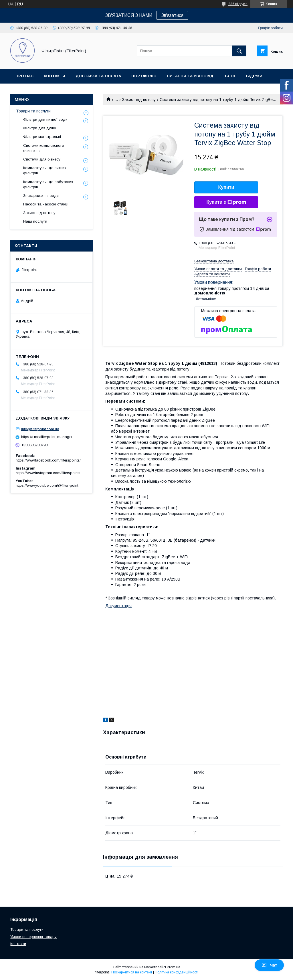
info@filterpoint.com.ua (40, 429)
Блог (230, 76)
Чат (269, 965)
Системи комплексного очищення (44, 148)
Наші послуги (35, 221)
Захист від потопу (139, 100)
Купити (226, 187)
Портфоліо (144, 76)
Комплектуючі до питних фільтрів (45, 170)
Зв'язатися (172, 15)
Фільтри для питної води (45, 119)
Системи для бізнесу (42, 159)
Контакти (55, 76)
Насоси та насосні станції (46, 204)
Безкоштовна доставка (214, 261)
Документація (118, 606)
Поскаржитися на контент (132, 972)
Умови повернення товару (33, 937)
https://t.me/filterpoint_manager (47, 437)
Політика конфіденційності (177, 972)
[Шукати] (239, 51)
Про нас (24, 76)
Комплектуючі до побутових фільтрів (48, 184)
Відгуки (254, 76)
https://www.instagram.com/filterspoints (48, 473)
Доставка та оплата (98, 76)
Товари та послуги (33, 111)
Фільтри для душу (40, 128)
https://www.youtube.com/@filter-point (47, 485)
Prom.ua (174, 967)
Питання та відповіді (191, 76)
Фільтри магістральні (42, 137)
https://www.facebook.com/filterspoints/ (48, 460)
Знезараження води (41, 196)
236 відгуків (238, 4)
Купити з (226, 202)
